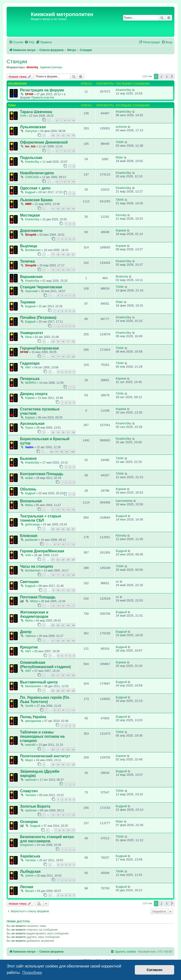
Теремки (28, 302)
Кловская (29, 536)
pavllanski (31, 540)
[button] (172, 77)
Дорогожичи (31, 231)
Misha (29, 505)
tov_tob (30, 146)
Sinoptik (31, 235)
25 (73, 560)
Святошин (29, 582)
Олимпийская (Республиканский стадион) (45, 665)
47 (63, 625)
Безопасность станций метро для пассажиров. (47, 839)
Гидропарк (30, 363)
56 (68, 529)
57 (73, 529)
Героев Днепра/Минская (42, 551)
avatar (29, 478)
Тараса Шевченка (36, 112)
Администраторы (51, 67)
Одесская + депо (35, 188)
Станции (17, 62)
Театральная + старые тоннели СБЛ (41, 518)
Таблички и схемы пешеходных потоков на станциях (42, 736)
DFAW (29, 94)
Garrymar (31, 131)
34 (73, 675)
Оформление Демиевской (44, 142)
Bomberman (33, 250)
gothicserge (32, 524)
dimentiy (32, 67)
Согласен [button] (154, 970)
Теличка (27, 261)
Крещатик (29, 647)
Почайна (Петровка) (38, 317)
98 (62, 452)
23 (63, 560)
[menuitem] (29, 42)
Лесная (27, 887)
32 (63, 675)
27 (63, 691)
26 (58, 691)
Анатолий (31, 291)
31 (58, 675)
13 (68, 135)
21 (73, 254)
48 (68, 625)
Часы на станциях (37, 566)
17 (53, 254)
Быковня (28, 458)
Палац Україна (33, 717)
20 (68, 254)
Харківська (30, 856)
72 (58, 209)
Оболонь (28, 489)
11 (58, 135)
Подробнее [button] (32, 973)
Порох (29, 428)
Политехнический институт (45, 756)
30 (53, 675)
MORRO (30, 383)
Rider (119, 157)
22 (58, 560)
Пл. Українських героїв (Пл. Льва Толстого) (45, 700)
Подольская (31, 158)
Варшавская (31, 277)
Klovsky (121, 215)
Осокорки (29, 822)
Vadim (29, 447)
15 (63, 270)
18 (58, 254)
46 (58, 625)
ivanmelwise (124, 501)
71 (53, 209)
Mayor (29, 760)
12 (63, 135)
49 (73, 625)
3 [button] (167, 77)
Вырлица (29, 246)
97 (57, 452)
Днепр (26, 632)
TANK (120, 142)
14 (73, 135)
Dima (28, 337)
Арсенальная (32, 424)
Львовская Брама (36, 200)
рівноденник (33, 721)
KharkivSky (123, 90)
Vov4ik (29, 706)
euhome (121, 127)
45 (53, 625)
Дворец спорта (34, 394)
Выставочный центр (39, 682)
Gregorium (27, 845)
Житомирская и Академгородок (34, 614)
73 (63, 209)
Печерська (30, 379)
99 (67, 452)
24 (68, 560)
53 (53, 529)
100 (73, 452)
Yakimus (30, 636)
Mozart (29, 891)
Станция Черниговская (41, 287)
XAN (23, 116)
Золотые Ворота (35, 806)
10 (73, 120)
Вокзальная (31, 501)
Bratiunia (122, 276)
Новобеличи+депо (37, 173)
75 (73, 209)
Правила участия (43, 98)
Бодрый (30, 192)
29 (73, 691)
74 (68, 209)
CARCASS (32, 177)
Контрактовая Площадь (42, 474)
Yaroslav (30, 795)
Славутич (29, 791)
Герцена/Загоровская (39, 348)
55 (63, 529)
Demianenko (33, 686)
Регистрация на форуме (42, 90)
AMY (28, 367)
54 (58, 529)
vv (117, 582)
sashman (31, 780)
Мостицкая (30, 215)
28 (68, 691)
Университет (32, 333)
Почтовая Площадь (38, 597)
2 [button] (161, 77)
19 (63, 254)
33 (68, 675)
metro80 (30, 745)
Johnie (29, 876)
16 (68, 270)
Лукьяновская (33, 127)
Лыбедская (30, 871)
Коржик (121, 230)
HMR (28, 204)
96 (52, 452)
